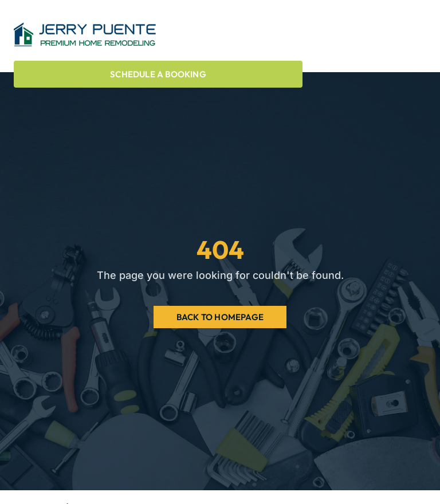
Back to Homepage (220, 317)
